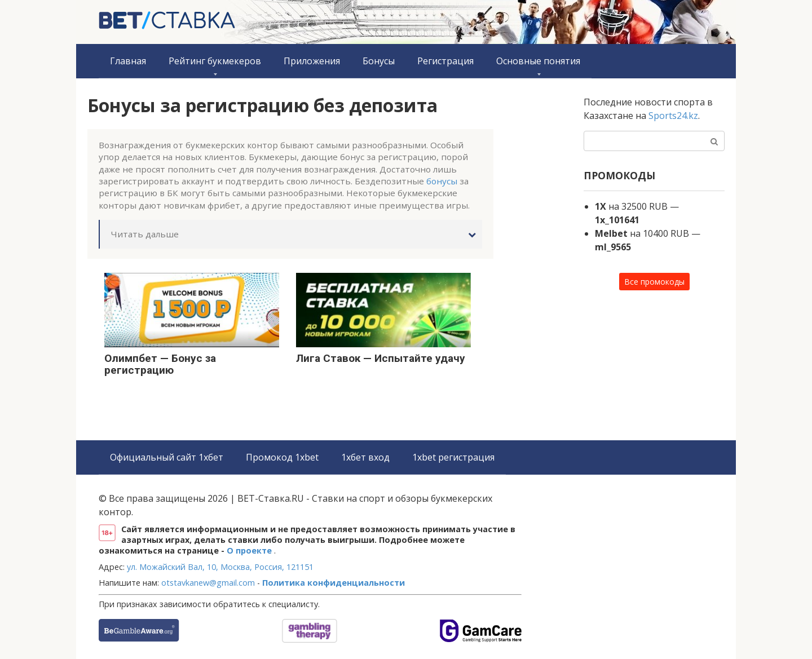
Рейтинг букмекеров (215, 61)
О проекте (250, 550)
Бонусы (379, 61)
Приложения (312, 61)
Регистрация (445, 61)
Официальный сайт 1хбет (167, 457)
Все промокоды (654, 282)
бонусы (442, 181)
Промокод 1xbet (282, 457)
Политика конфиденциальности (334, 583)
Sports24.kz (673, 116)
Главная (128, 61)
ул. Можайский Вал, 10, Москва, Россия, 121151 (220, 567)
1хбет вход (365, 457)
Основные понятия (538, 61)
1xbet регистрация (453, 457)
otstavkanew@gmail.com (208, 583)
